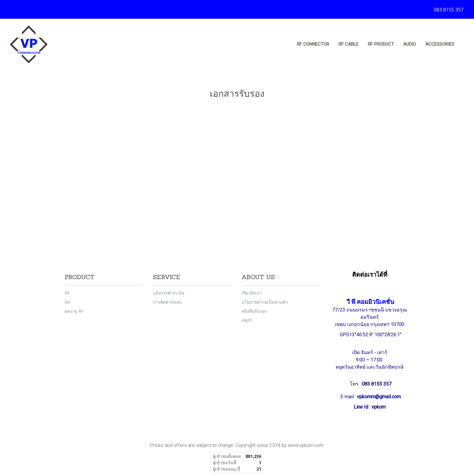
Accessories (440, 44)
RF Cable (349, 44)
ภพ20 (247, 320)
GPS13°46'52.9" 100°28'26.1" (371, 335)
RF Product (381, 44)
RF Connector (313, 44)
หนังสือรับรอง (254, 311)
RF (67, 293)
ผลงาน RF (74, 311)
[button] (465, 44)
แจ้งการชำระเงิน (169, 293)
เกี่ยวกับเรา (252, 293)
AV (67, 302)
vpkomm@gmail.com (379, 397)
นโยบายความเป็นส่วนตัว (265, 302)
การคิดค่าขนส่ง (167, 302)
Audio (410, 44)
